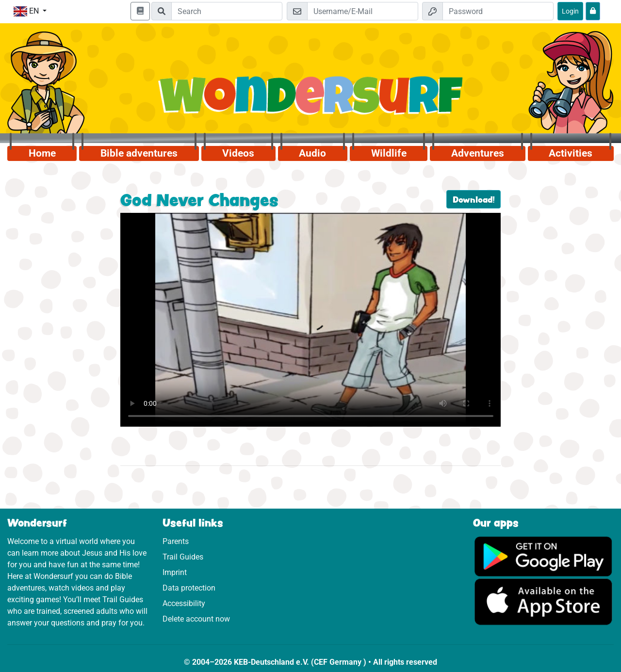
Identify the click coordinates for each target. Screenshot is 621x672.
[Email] (363, 11)
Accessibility (184, 603)
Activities (571, 153)
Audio (312, 153)
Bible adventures (139, 153)
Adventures (478, 153)
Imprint (175, 572)
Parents (176, 541)
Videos (238, 153)
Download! (474, 199)
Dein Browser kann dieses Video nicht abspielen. (311, 320)
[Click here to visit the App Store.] (543, 601)
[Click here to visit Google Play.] (543, 556)
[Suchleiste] (227, 11)
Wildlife (389, 153)
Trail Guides (183, 557)
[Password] (498, 11)
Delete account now (196, 619)
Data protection (189, 588)
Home (42, 153)
